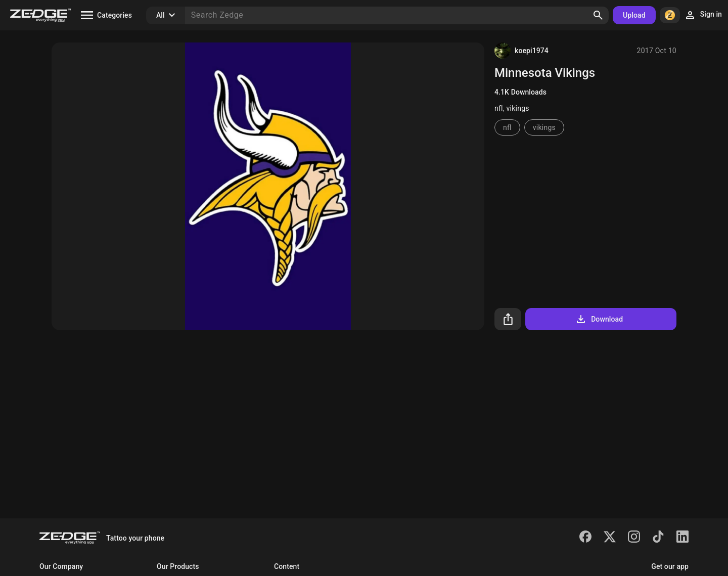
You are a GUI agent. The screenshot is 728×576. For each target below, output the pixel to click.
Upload (634, 15)
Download (599, 319)
